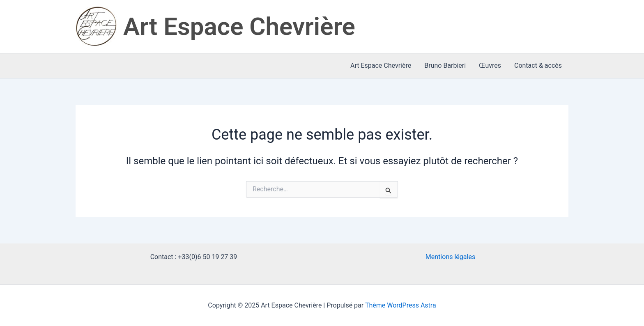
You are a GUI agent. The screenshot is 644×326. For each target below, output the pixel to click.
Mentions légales (450, 257)
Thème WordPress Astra (401, 305)
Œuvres (490, 65)
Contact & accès (538, 65)
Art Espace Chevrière (239, 26)
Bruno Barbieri (445, 65)
